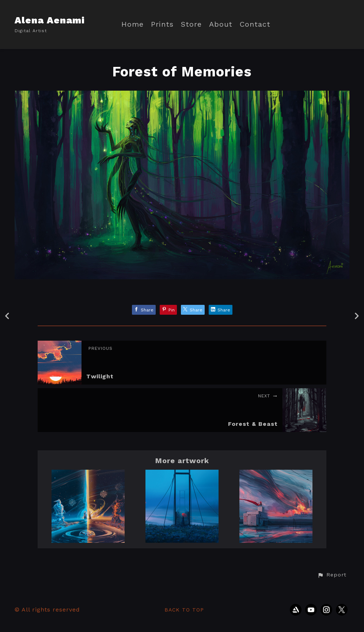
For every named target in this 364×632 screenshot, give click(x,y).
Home (132, 24)
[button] (332, 575)
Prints (162, 24)
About (221, 24)
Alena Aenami (50, 20)
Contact (255, 24)
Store (191, 24)
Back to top (184, 610)
